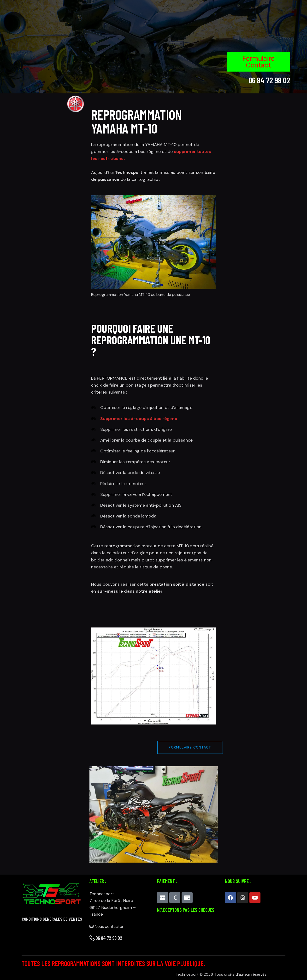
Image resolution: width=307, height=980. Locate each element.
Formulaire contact (190, 747)
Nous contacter (107, 926)
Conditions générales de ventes (52, 919)
